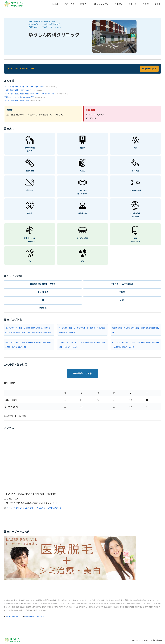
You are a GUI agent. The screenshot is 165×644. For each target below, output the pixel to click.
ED (43, 300)
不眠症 (122, 292)
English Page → (149, 69)
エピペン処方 (43, 292)
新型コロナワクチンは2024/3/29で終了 (19, 97)
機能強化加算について (13, 617)
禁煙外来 (43, 308)
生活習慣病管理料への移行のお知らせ (19, 90)
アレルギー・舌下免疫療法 (122, 284)
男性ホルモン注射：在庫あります (17, 101)
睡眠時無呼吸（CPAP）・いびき (43, 284)
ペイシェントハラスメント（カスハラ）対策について (24, 87)
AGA (122, 300)
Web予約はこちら (83, 373)
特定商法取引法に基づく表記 (34, 617)
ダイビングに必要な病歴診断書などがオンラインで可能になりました (30, 94)
